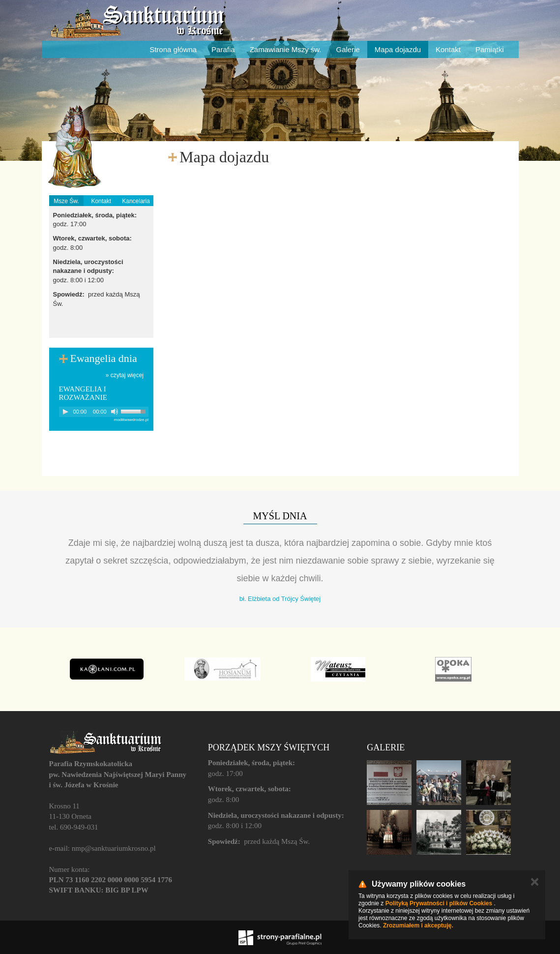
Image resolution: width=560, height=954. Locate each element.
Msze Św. (66, 201)
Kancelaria (136, 201)
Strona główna (173, 49)
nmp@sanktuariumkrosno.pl (114, 848)
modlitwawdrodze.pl (131, 420)
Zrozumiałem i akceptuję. (418, 925)
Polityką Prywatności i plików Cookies (439, 903)
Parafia (223, 49)
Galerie (348, 49)
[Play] (65, 412)
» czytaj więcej (125, 375)
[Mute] (115, 412)
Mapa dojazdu (398, 49)
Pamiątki (490, 49)
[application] (104, 412)
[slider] (135, 411)
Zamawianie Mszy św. (286, 49)
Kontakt (448, 49)
